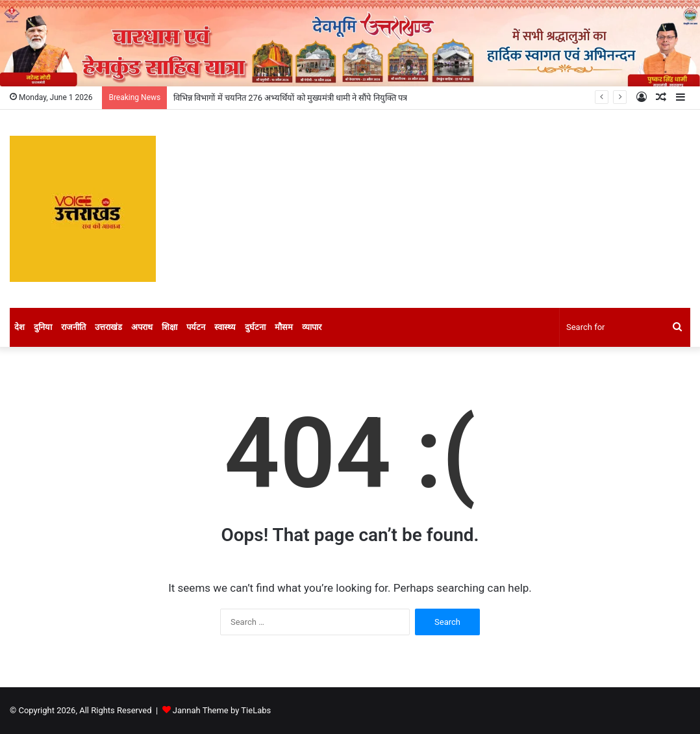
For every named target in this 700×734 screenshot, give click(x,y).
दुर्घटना (255, 327)
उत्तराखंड (108, 327)
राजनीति (73, 327)
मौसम (284, 327)
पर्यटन (196, 327)
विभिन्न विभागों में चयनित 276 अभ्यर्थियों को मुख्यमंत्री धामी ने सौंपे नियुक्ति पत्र (290, 98)
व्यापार (312, 327)
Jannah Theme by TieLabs (222, 710)
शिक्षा (169, 327)
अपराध (142, 327)
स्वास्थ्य (225, 327)
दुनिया (43, 327)
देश (19, 327)
